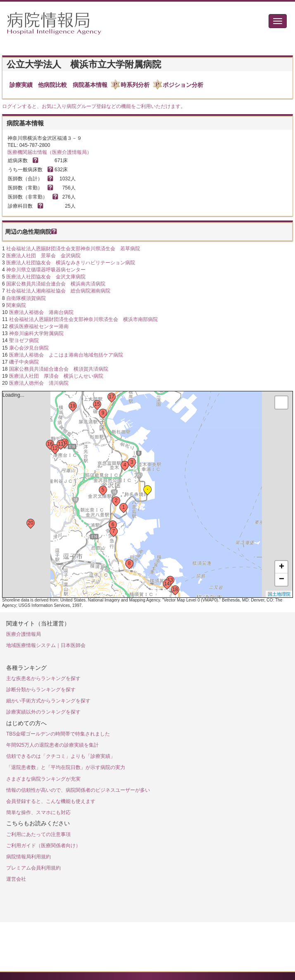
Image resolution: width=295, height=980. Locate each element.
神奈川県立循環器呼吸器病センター (46, 270)
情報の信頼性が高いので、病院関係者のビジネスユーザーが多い (78, 790)
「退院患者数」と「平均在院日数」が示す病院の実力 (66, 767)
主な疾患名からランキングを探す (43, 678)
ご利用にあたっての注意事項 (38, 834)
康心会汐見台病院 (29, 348)
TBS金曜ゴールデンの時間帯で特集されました (58, 734)
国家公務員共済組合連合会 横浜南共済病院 (56, 284)
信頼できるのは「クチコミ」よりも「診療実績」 (61, 756)
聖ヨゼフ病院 (24, 340)
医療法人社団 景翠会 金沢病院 (43, 256)
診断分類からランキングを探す (41, 690)
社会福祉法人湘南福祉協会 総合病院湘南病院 (58, 291)
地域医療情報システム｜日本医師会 (46, 645)
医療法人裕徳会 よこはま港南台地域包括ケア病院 (66, 355)
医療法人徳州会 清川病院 (39, 383)
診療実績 (21, 85)
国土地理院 (279, 594)
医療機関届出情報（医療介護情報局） (50, 152)
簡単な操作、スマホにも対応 (38, 812)
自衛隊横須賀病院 (26, 298)
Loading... (146, 494)
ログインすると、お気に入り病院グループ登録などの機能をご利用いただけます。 (94, 106)
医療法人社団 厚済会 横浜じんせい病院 (56, 376)
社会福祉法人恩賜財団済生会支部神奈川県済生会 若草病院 (73, 249)
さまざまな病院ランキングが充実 (43, 779)
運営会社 (16, 879)
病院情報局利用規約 (29, 857)
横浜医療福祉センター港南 (39, 326)
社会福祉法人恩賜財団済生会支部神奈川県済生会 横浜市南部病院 (83, 319)
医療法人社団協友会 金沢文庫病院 (46, 277)
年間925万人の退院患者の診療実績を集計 (52, 745)
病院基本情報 (90, 85)
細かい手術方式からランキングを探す (48, 701)
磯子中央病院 (24, 362)
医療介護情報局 (24, 634)
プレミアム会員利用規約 (33, 868)
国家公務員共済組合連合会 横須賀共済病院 (59, 369)
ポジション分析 (183, 85)
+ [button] (282, 567)
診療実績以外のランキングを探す (43, 712)
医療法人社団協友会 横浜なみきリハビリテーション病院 (71, 263)
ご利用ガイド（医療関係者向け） (43, 846)
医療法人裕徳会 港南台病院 (41, 312)
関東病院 (16, 305)
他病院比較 (52, 85)
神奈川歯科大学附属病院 (36, 333)
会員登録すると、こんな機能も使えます (51, 801)
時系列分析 (135, 85)
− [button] (282, 580)
